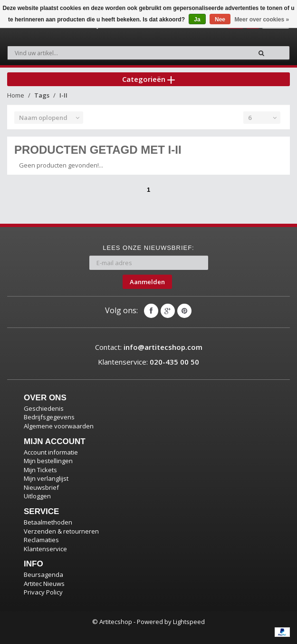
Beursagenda (43, 575)
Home (16, 95)
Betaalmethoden (48, 522)
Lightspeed (189, 622)
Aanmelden (147, 282)
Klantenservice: (148, 362)
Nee (220, 20)
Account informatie (51, 452)
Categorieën (148, 79)
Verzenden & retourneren (61, 531)
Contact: (149, 347)
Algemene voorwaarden (59, 426)
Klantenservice (45, 549)
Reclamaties (41, 540)
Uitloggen (37, 496)
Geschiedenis (44, 408)
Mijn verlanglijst (46, 478)
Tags (42, 95)
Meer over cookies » (262, 20)
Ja (197, 20)
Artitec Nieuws (44, 584)
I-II (63, 95)
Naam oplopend (43, 118)
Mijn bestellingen (48, 461)
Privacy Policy (43, 592)
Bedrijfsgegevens (49, 417)
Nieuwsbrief (41, 487)
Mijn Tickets (40, 470)
